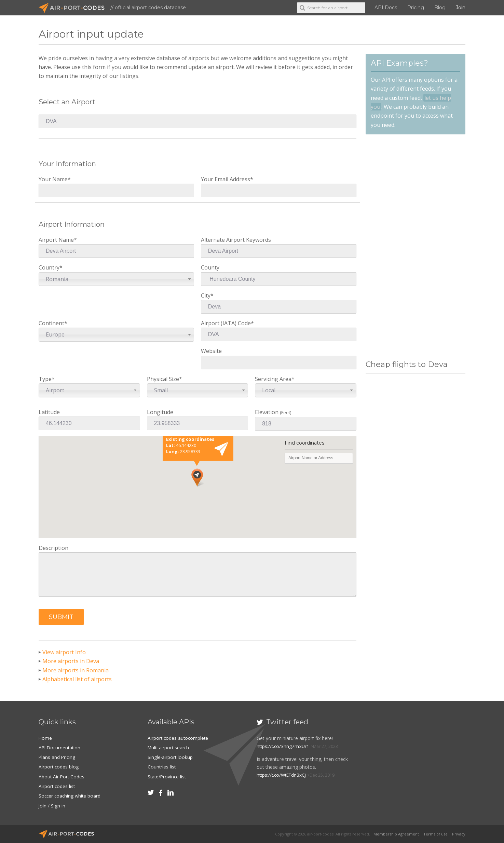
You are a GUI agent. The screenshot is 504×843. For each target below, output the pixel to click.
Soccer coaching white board (71, 795)
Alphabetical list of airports (77, 679)
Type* (89, 386)
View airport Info (64, 652)
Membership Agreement (396, 833)
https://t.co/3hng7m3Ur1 (284, 746)
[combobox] (116, 279)
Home (45, 738)
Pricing (416, 8)
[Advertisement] (416, 247)
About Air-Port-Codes (62, 776)
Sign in (58, 805)
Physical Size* (198, 386)
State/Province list (168, 776)
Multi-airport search (169, 747)
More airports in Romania (76, 670)
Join (461, 8)
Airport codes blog (59, 767)
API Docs (386, 8)
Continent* (116, 331)
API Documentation (60, 747)
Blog (440, 8)
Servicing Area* (306, 386)
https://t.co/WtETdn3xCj (283, 775)
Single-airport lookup (171, 757)
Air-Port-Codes (74, 8)
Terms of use (435, 833)
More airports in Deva (71, 661)
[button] (61, 617)
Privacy (459, 833)
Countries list (162, 767)
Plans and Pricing (57, 757)
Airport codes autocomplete (179, 738)
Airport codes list (57, 786)
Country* (116, 275)
